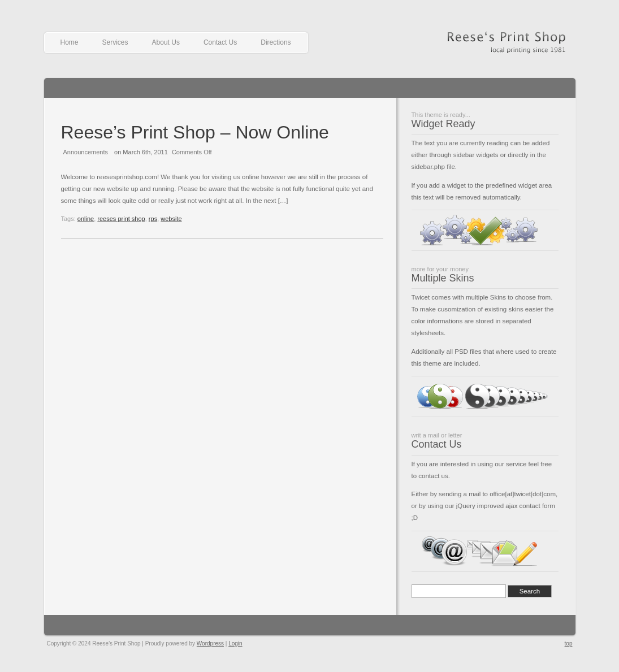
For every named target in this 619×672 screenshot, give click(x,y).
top (569, 643)
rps (153, 219)
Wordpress (210, 643)
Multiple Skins (443, 278)
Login (235, 643)
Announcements (86, 152)
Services (115, 42)
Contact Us (220, 42)
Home (70, 42)
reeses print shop (121, 219)
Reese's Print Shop (505, 39)
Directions (276, 42)
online (86, 219)
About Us (166, 42)
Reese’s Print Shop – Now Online (195, 132)
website (171, 219)
